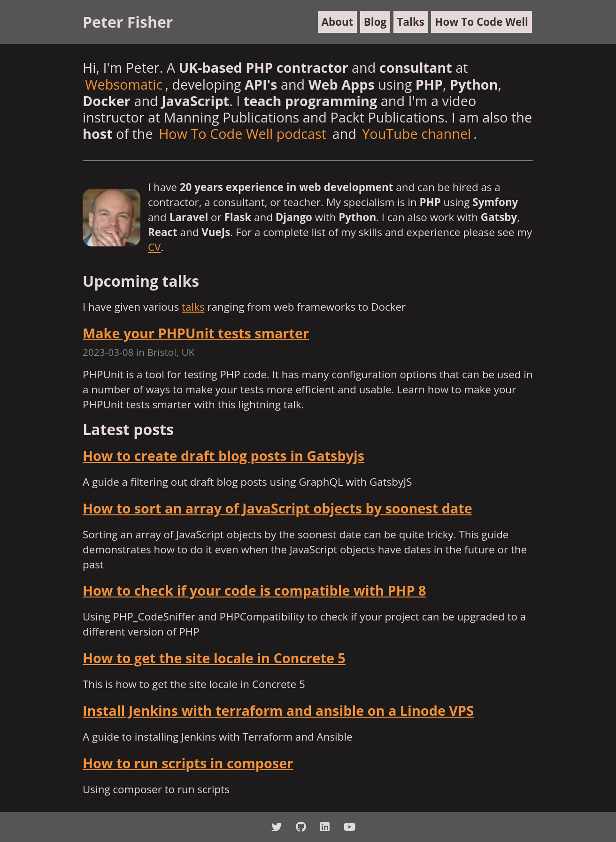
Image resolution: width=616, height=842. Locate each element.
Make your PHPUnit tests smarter (196, 333)
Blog (375, 22)
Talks (411, 22)
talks (193, 307)
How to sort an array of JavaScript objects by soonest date (277, 508)
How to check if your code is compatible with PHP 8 (254, 590)
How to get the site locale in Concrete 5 (214, 658)
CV (154, 247)
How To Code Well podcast (243, 134)
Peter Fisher (128, 22)
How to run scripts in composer (188, 763)
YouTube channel (416, 134)
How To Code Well (481, 22)
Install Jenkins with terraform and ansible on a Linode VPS (278, 710)
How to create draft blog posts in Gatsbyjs (223, 455)
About (338, 22)
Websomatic (124, 84)
